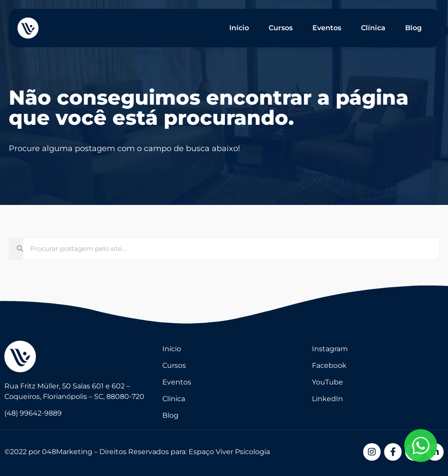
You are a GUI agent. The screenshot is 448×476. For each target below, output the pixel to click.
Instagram (330, 349)
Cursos (281, 28)
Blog (413, 28)
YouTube (327, 382)
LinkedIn (327, 399)
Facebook (329, 365)
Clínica (373, 28)
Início (239, 28)
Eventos (327, 28)
